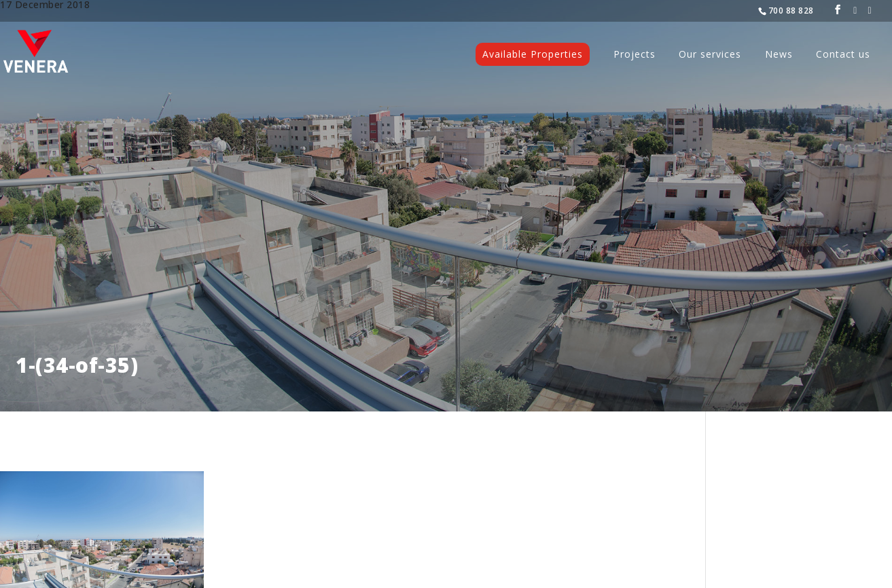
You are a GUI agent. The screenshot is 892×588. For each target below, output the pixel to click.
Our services (710, 55)
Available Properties (533, 54)
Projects (635, 55)
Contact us (843, 55)
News (779, 55)
